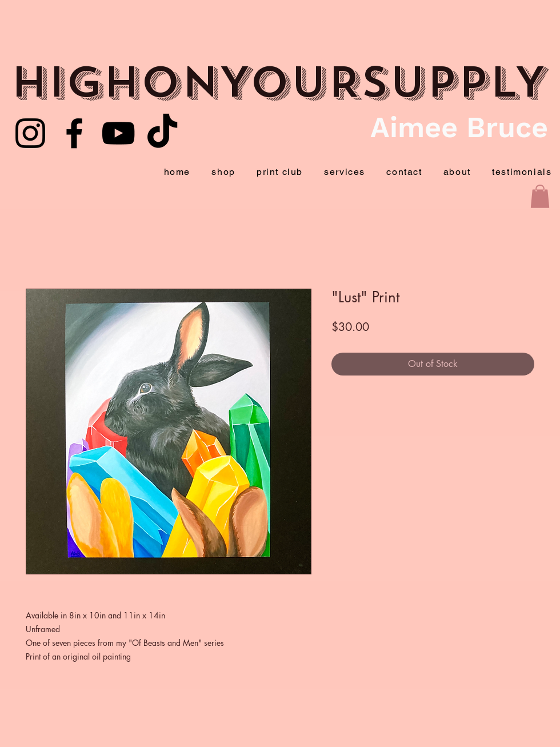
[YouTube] (118, 133)
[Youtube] (30, 133)
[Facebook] (74, 133)
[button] (540, 196)
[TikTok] (162, 133)
